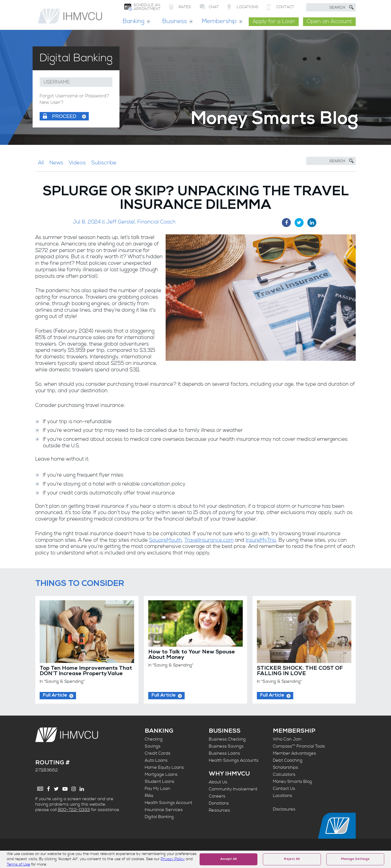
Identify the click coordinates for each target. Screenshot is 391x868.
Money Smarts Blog (292, 781)
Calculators (284, 774)
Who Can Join (287, 739)
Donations (219, 803)
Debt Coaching (288, 760)
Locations (283, 796)
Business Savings (226, 746)
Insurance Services (164, 810)
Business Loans (224, 753)
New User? (52, 103)
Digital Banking (159, 817)
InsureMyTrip (261, 540)
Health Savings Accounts (234, 760)
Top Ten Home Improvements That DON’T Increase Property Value (86, 671)
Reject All (292, 859)
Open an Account (329, 22)
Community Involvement (233, 789)
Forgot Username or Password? (74, 96)
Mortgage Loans (161, 774)
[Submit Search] (351, 7)
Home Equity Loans (164, 767)
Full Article (55, 696)
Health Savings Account (168, 803)
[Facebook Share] (286, 223)
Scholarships (286, 767)
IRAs (149, 796)
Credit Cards (158, 753)
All (41, 163)
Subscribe (104, 163)
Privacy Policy (173, 859)
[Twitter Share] (299, 223)
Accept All (228, 859)
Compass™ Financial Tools (299, 746)
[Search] (331, 161)
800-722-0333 (74, 810)
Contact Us (284, 789)
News (56, 163)
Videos (77, 163)
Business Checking (227, 739)
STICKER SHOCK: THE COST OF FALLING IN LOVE (300, 671)
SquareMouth (165, 540)
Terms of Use (18, 864)
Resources (219, 810)
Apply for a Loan (274, 22)
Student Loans (160, 781)
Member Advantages (294, 753)
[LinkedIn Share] (312, 223)
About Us (218, 782)
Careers (217, 796)
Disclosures (284, 809)
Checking (154, 739)
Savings (153, 746)
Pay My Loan (157, 789)
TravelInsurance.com (209, 540)
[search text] (331, 7)
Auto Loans (156, 760)
